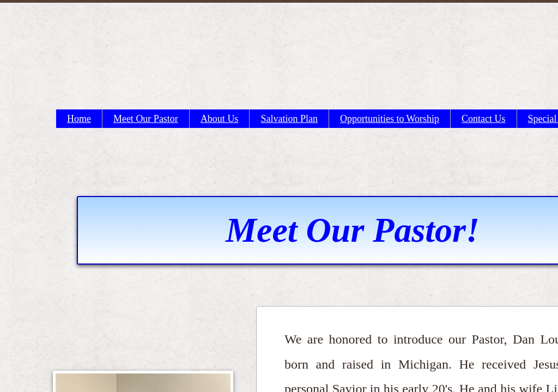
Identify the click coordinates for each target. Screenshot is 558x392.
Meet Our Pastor (146, 119)
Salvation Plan (289, 119)
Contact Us (484, 119)
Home (79, 119)
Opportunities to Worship (390, 119)
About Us (220, 119)
